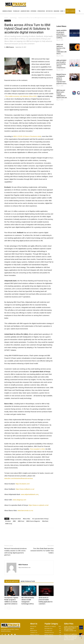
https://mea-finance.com (24, 567)
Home (6, 18)
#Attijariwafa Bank (16, 519)
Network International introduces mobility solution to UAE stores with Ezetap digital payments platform (16, 552)
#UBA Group (9, 524)
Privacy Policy (35, 635)
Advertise (33, 626)
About (32, 629)
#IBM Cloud (21, 521)
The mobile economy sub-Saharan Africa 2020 (21, 96)
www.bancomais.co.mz (25, 510)
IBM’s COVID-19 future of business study (27, 136)
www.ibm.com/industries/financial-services (19, 478)
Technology (16, 11)
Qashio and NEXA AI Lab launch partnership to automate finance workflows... (61, 34)
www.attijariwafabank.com (30, 494)
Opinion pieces (41, 11)
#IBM (14, 521)
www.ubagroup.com (20, 500)
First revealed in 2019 (37, 449)
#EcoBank (8, 521)
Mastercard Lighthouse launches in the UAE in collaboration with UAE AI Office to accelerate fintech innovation (71, 637)
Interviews (34, 11)
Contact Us (34, 633)
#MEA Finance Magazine (33, 521)
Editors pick (49, 11)
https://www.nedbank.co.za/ (25, 489)
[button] (80, 11)
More (63, 11)
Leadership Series (25, 11)
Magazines (57, 11)
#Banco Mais (27, 519)
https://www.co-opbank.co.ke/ (39, 505)
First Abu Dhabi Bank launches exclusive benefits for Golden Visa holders (42, 551)
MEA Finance (10, 47)
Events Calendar (70, 11)
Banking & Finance (7, 11)
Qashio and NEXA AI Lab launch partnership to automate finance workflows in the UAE (71, 629)
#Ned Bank (45, 521)
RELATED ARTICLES (12, 581)
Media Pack (34, 631)
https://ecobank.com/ (23, 484)
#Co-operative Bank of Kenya (40, 519)
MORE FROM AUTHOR (28, 581)
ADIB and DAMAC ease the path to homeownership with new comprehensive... (61, 64)
